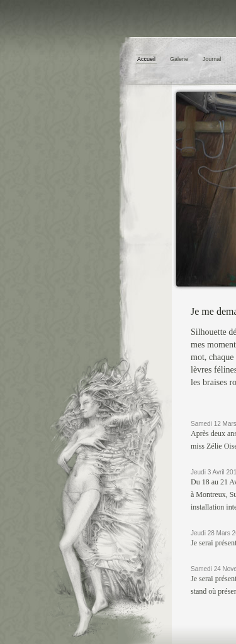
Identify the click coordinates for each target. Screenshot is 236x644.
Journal (212, 59)
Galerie (179, 59)
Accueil (146, 59)
